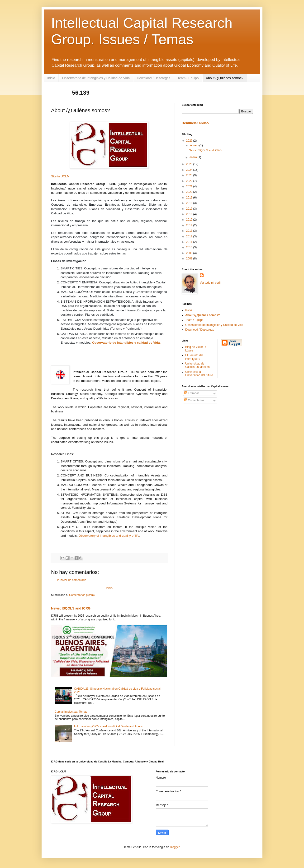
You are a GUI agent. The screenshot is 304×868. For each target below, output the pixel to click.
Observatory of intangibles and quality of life (109, 536)
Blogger (175, 847)
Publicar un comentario (72, 580)
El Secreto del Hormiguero (194, 357)
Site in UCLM (60, 176)
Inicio (51, 78)
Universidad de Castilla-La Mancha (197, 365)
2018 (190, 203)
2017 (190, 209)
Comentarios (194, 400)
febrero (194, 145)
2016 (190, 214)
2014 (190, 225)
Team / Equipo (188, 78)
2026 (190, 141)
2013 (190, 231)
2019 (190, 198)
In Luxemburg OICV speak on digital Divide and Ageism (109, 726)
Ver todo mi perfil (210, 283)
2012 (190, 236)
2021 (190, 186)
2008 (190, 259)
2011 (190, 242)
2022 (190, 181)
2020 (190, 192)
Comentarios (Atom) (82, 595)
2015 (190, 220)
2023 (190, 175)
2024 (190, 170)
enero (194, 157)
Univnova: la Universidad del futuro (199, 374)
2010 (190, 247)
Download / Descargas (154, 78)
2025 (190, 164)
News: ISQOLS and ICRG (71, 608)
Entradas (192, 393)
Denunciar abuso (195, 123)
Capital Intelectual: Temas (71, 712)
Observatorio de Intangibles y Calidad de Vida (96, 78)
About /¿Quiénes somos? (225, 78)
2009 (190, 253)
